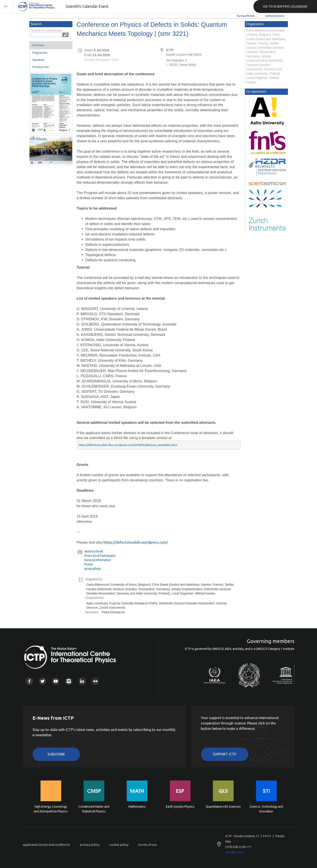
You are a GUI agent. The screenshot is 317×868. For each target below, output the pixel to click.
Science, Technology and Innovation (266, 809)
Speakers (38, 60)
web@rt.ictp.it (235, 852)
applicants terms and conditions (46, 845)
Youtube (56, 681)
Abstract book (94, 551)
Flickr (95, 681)
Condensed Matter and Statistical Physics (94, 809)
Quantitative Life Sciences (223, 807)
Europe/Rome (246, 16)
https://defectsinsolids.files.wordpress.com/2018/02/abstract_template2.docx (128, 445)
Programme (40, 53)
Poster (89, 564)
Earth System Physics (180, 807)
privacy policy (90, 845)
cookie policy (119, 845)
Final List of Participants (100, 556)
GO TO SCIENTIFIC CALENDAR (285, 6)
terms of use (148, 845)
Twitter (43, 681)
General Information (98, 560)
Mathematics (137, 807)
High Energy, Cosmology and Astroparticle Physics (51, 809)
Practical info (41, 67)
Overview (38, 45)
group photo (93, 569)
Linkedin (82, 681)
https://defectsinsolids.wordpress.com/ (136, 542)
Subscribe (56, 754)
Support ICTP (224, 754)
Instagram (69, 681)
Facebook (29, 681)
